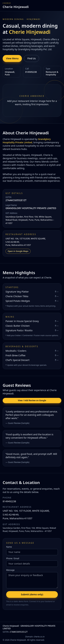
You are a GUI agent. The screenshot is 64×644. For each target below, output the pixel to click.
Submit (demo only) (32, 594)
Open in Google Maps (18, 251)
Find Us (31, 58)
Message (10, 570)
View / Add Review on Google (32, 400)
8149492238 (9, 501)
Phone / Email (13, 559)
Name (9, 547)
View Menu (12, 58)
